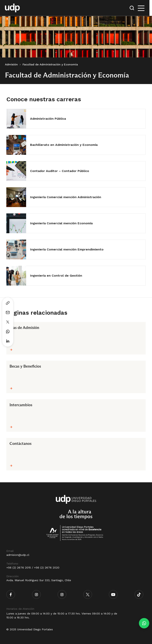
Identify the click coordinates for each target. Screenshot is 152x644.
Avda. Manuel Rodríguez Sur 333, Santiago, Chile (39, 580)
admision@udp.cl (18, 555)
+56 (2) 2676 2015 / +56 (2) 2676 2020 (33, 568)
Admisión (11, 64)
